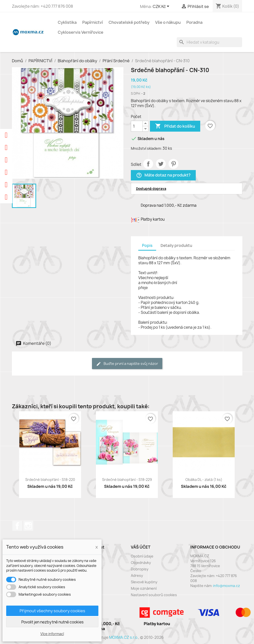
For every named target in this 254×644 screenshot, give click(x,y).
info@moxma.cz (226, 586)
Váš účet (141, 547)
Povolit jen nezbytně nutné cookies (52, 622)
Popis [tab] (147, 246)
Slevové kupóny (144, 582)
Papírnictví (93, 22)
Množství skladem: (146, 148)
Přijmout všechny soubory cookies (52, 611)
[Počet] (137, 126)
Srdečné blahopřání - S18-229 (127, 480)
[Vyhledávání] (209, 42)
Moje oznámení (144, 588)
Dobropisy (140, 569)
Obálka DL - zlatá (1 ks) (204, 480)
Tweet (161, 164)
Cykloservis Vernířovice (81, 32)
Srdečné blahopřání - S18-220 (50, 480)
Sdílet (148, 164)
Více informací (52, 634)
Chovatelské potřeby (129, 22)
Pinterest (173, 164)
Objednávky (141, 563)
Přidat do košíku (175, 126)
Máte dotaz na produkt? (163, 175)
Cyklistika (67, 22)
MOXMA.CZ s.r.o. (124, 637)
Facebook (17, 526)
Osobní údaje (142, 556)
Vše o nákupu (168, 22)
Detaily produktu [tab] (176, 246)
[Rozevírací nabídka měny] (162, 7)
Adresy (137, 575)
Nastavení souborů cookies (154, 595)
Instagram (28, 526)
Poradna (194, 22)
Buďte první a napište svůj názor (127, 364)
